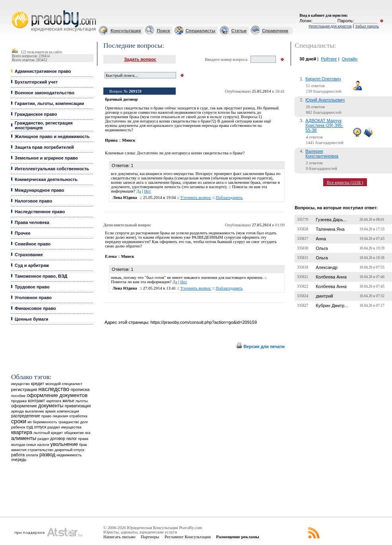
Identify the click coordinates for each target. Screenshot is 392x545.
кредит (38, 383)
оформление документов (57, 395)
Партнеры (150, 537)
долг (84, 422)
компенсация (68, 411)
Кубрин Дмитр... (332, 306)
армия (50, 411)
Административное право (43, 71)
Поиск (164, 31)
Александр (327, 267)
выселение (35, 411)
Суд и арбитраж (32, 265)
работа (18, 455)
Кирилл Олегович (323, 79)
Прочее (23, 233)
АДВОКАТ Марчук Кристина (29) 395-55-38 (324, 125)
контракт (36, 401)
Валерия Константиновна (322, 154)
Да (139, 191)
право (46, 416)
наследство (54, 389)
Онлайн (350, 59)
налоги (43, 445)
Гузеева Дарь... (331, 220)
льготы (82, 401)
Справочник (275, 31)
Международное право (40, 190)
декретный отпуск (69, 450)
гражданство (69, 422)
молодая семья (23, 445)
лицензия (60, 416)
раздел (43, 439)
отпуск (40, 427)
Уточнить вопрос (196, 198)
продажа (19, 401)
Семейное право (33, 244)
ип (30, 422)
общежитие (74, 433)
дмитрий (324, 296)
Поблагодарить (229, 198)
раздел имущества (64, 427)
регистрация (24, 389)
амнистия (19, 450)
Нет (147, 191)
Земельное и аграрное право (46, 158)
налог (72, 439)
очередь (19, 460)
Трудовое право (32, 287)
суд (29, 427)
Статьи (239, 31)
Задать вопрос (140, 59)
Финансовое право (35, 308)
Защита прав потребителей (44, 147)
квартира (22, 432)
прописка (80, 389)
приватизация (78, 406)
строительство (41, 450)
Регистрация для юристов (330, 26)
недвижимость (69, 455)
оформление (24, 406)
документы (51, 406)
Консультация (126, 31)
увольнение (64, 444)
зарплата (54, 401)
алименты (24, 438)
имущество (20, 384)
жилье (68, 401)
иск (88, 433)
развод (47, 455)
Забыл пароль (367, 26)
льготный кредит (48, 433)
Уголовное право (33, 298)
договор (58, 439)
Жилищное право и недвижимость (52, 136)
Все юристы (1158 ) (345, 182)
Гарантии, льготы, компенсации (49, 103)
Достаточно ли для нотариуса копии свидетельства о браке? (191, 153)
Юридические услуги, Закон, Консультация (15, 11)
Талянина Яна (330, 229)
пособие (18, 396)
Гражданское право (36, 114)
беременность (45, 422)
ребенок (18, 427)
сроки (19, 421)
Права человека (32, 222)
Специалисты (201, 31)
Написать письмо (119, 537)
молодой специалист (64, 384)
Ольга (322, 248)
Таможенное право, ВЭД (41, 276)
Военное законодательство (45, 93)
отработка (78, 416)
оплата (32, 455)
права (83, 439)
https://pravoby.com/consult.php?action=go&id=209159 (204, 322)
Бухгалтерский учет (36, 82)
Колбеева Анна (331, 277)
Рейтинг (329, 59)
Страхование (29, 255)
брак (83, 445)
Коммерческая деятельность (46, 179)
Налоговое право (33, 201)
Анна (321, 239)
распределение (26, 416)
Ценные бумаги (31, 319)
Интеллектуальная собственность (52, 169)
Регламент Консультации (188, 537)
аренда (17, 411)
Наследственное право (40, 212)
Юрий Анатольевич (325, 100)
